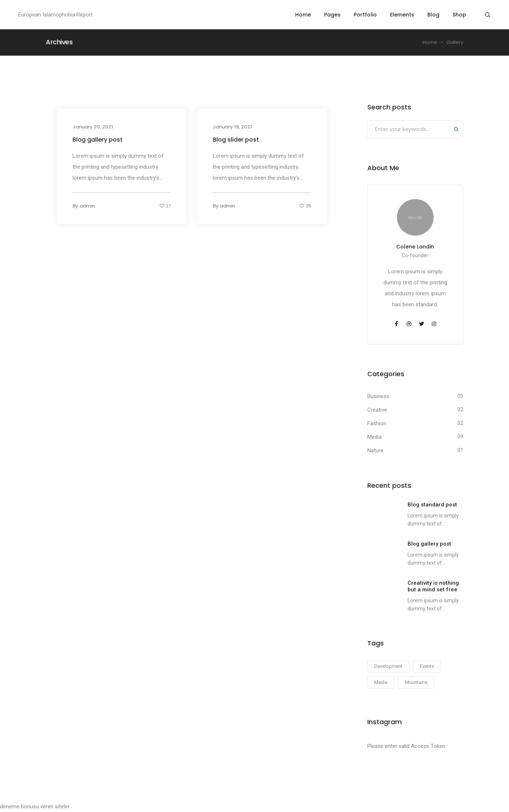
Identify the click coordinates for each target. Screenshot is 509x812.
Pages (332, 15)
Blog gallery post (98, 140)
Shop (459, 15)
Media (374, 437)
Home (303, 15)
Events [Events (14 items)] (427, 666)
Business (378, 396)
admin (87, 206)
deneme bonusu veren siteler (35, 807)
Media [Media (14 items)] (381, 682)
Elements (402, 15)
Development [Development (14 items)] (388, 666)
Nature (375, 450)
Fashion (377, 423)
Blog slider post (236, 140)
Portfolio (365, 15)
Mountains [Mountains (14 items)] (416, 682)
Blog (433, 15)
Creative (377, 410)
